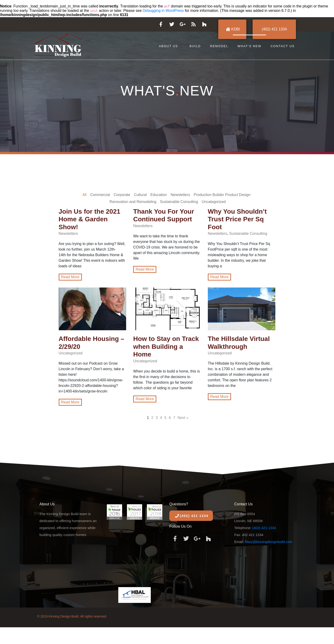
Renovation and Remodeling (133, 202)
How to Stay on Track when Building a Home (166, 347)
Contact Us (283, 46)
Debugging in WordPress (163, 11)
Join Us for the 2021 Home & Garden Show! (90, 219)
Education (159, 195)
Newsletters (180, 195)
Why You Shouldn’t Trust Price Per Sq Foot (237, 219)
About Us (168, 46)
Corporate (122, 195)
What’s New (249, 46)
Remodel (219, 46)
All (84, 195)
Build (195, 46)
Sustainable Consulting (179, 202)
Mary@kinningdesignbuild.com (269, 542)
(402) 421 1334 (264, 528)
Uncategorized (214, 202)
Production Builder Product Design (222, 195)
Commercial (100, 195)
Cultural (140, 195)
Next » (183, 418)
